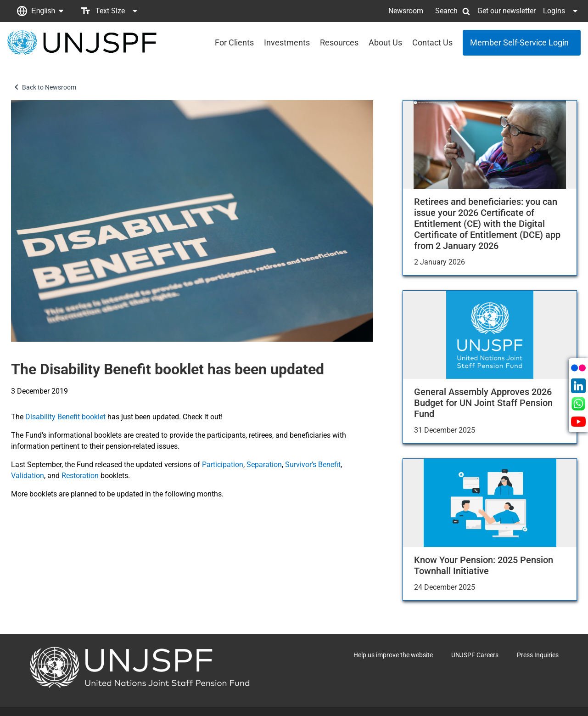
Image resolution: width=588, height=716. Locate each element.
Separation (264, 465)
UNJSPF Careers (475, 655)
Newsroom (406, 11)
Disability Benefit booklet (65, 417)
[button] (40, 11)
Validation (28, 476)
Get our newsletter (507, 11)
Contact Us (432, 42)
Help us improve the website (393, 655)
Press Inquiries (538, 655)
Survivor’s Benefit (313, 465)
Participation (223, 465)
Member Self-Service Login (519, 42)
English (43, 11)
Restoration (80, 476)
